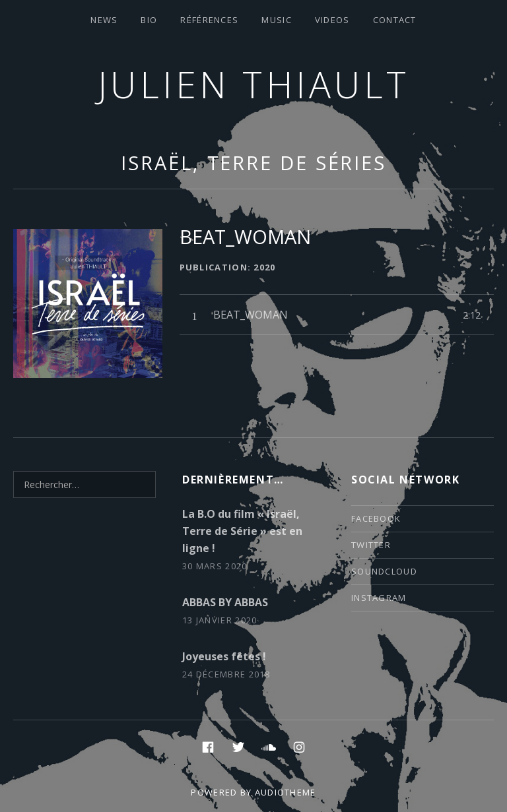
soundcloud (384, 571)
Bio (149, 20)
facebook (376, 518)
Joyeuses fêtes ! (224, 656)
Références (209, 20)
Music (277, 20)
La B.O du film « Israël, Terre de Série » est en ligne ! (242, 531)
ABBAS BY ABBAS (225, 602)
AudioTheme (286, 792)
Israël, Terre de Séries (253, 163)
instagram (379, 598)
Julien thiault (254, 84)
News (104, 20)
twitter (371, 545)
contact (395, 20)
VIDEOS (332, 20)
